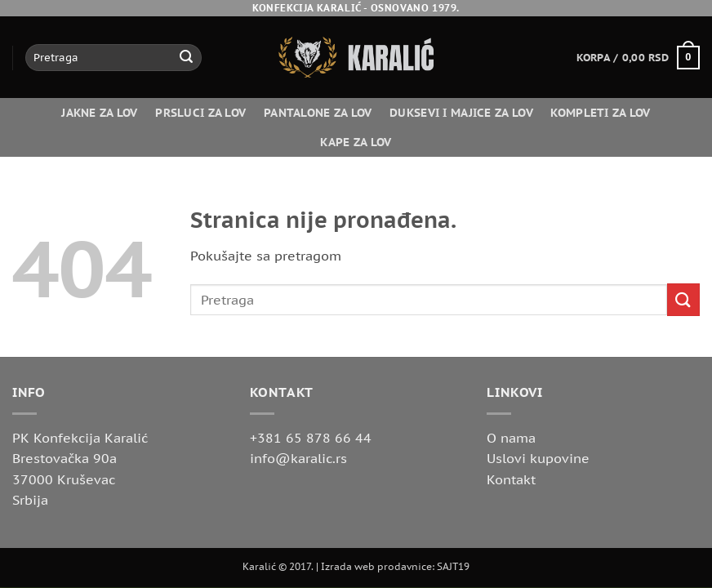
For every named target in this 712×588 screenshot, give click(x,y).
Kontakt (511, 479)
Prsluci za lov (200, 112)
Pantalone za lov (318, 112)
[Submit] (186, 58)
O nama (511, 438)
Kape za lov (356, 142)
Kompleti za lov (600, 112)
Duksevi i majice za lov (461, 112)
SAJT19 (453, 566)
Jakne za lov (99, 112)
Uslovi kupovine (538, 458)
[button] (638, 58)
